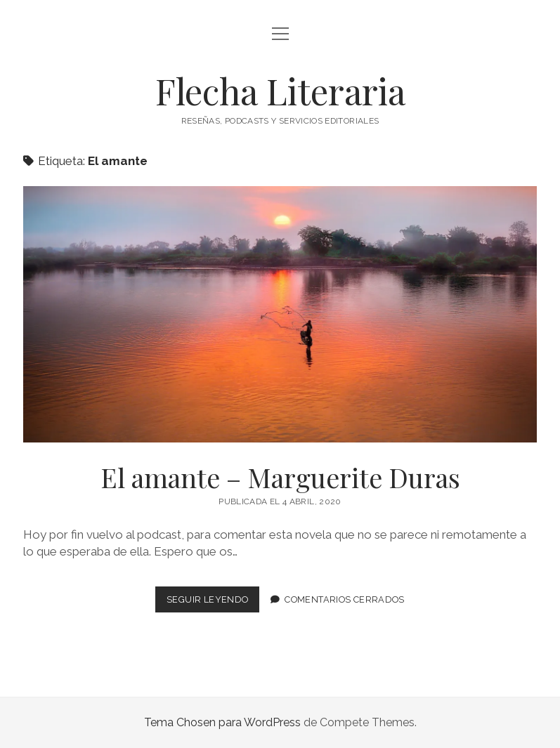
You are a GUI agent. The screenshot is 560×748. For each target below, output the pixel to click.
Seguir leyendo (213, 602)
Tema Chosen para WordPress (222, 722)
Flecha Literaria (280, 91)
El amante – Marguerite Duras (280, 314)
